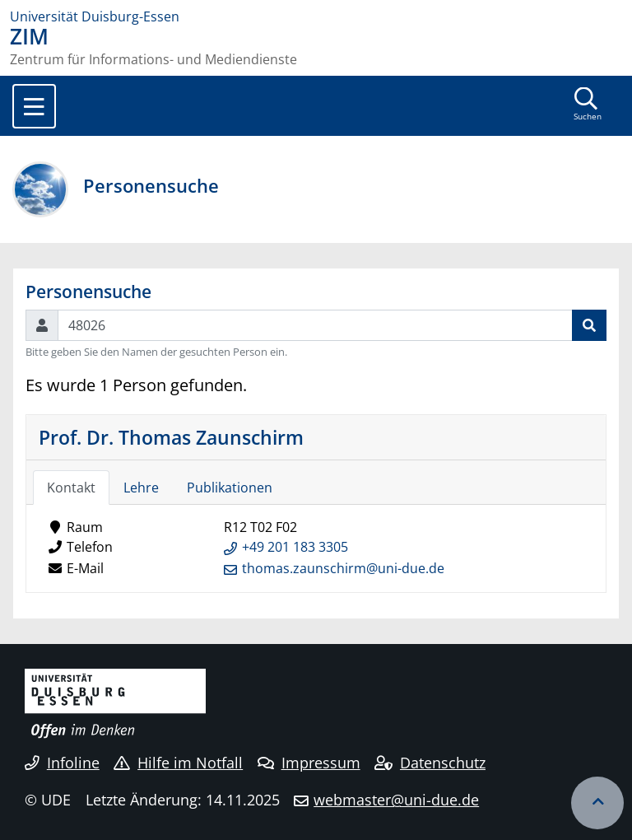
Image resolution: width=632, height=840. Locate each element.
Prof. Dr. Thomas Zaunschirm (171, 437)
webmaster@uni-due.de (396, 800)
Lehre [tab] (141, 488)
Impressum (309, 763)
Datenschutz (430, 763)
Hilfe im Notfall (178, 763)
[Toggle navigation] (34, 106)
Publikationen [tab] (230, 488)
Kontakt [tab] (71, 488)
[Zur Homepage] (316, 16)
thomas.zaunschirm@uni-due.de (343, 568)
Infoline (62, 763)
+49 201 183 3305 (295, 547)
